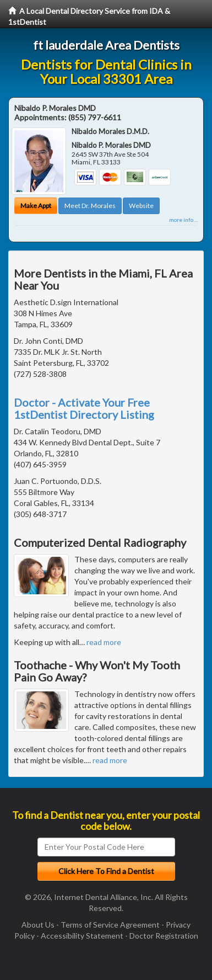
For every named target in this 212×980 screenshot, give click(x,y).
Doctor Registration (164, 936)
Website (141, 206)
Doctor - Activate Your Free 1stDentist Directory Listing (84, 408)
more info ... (183, 220)
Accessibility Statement (82, 936)
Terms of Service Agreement (110, 925)
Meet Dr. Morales (90, 206)
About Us (38, 925)
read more (104, 642)
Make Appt (36, 206)
